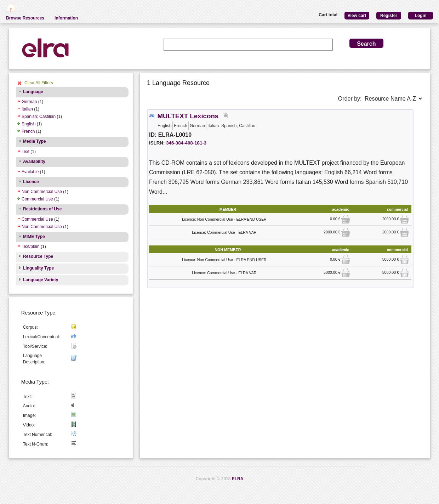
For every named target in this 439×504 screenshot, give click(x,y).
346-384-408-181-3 (186, 143)
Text (25, 152)
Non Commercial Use (42, 192)
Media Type (34, 141)
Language (33, 92)
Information (66, 18)
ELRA (238, 479)
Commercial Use (37, 199)
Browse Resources (25, 18)
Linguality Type (38, 268)
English (28, 124)
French (28, 131)
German (29, 102)
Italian (27, 109)
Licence (31, 182)
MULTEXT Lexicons (188, 116)
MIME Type (34, 237)
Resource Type (38, 256)
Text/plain (31, 247)
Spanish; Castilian (39, 117)
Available (30, 172)
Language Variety (41, 280)
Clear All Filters (39, 83)
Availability (34, 162)
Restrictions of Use (42, 209)
